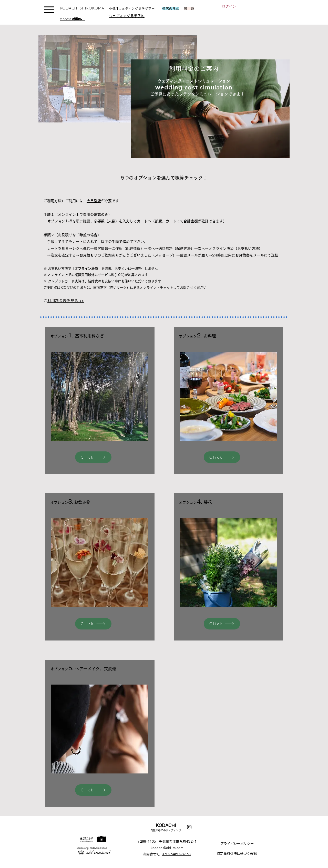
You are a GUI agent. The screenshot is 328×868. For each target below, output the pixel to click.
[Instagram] (189, 827)
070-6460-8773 (176, 854)
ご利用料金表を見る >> (66, 301)
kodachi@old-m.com (167, 848)
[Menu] (49, 10)
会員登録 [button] (94, 201)
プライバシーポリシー (237, 844)
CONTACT (70, 288)
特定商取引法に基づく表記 (237, 854)
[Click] (93, 457)
